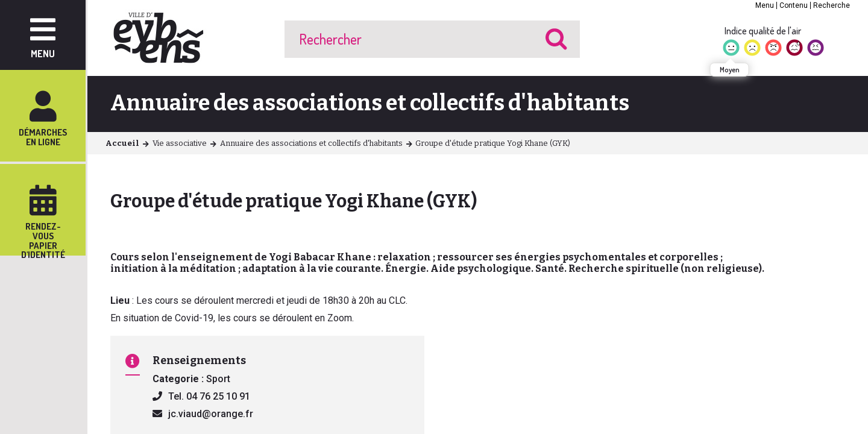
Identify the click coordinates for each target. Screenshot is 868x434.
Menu (765, 5)
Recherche (832, 5)
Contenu (794, 5)
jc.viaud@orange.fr (211, 414)
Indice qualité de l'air (763, 31)
